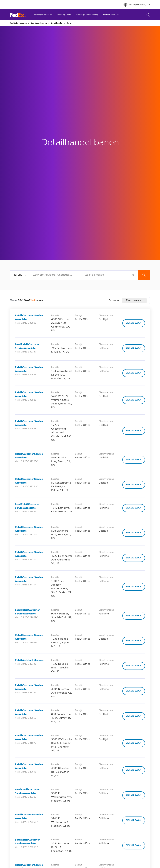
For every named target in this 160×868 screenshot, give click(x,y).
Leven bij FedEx (64, 15)
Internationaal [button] (111, 15)
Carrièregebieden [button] (42, 15)
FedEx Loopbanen (18, 23)
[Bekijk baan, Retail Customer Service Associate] (134, 323)
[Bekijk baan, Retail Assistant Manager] (134, 666)
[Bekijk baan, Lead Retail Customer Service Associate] (134, 348)
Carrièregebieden (39, 23)
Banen (69, 23)
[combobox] (54, 275)
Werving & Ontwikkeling (87, 15)
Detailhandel (57, 23)
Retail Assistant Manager (29, 660)
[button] (133, 275)
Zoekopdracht (144, 275)
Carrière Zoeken (147, 15)
